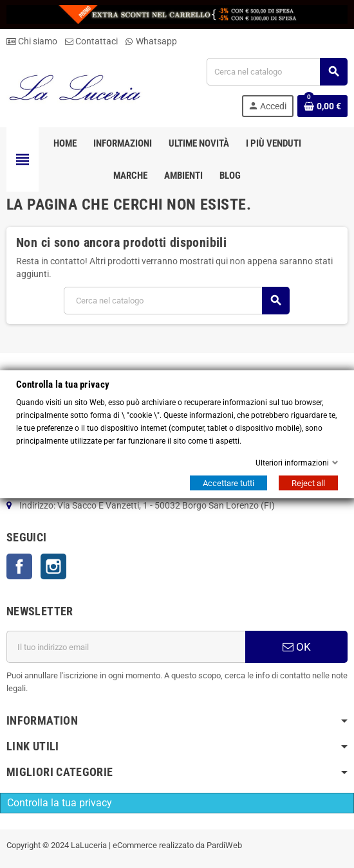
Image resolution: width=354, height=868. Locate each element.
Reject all (308, 483)
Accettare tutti (228, 483)
